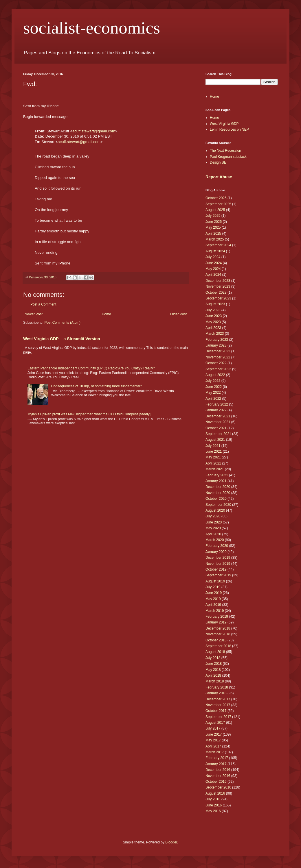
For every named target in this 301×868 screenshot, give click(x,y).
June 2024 (214, 263)
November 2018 (218, 634)
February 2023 (217, 340)
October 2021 (216, 428)
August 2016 (215, 793)
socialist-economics (92, 28)
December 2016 (218, 770)
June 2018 (214, 664)
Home (107, 314)
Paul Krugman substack (228, 157)
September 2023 (218, 298)
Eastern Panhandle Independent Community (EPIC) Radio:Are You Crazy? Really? (91, 368)
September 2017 (218, 717)
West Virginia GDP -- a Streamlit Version (62, 339)
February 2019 (217, 617)
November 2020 (218, 493)
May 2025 (213, 227)
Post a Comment (43, 304)
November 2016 (218, 776)
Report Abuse (219, 177)
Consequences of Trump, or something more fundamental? (97, 386)
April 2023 (213, 328)
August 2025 (215, 210)
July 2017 (213, 728)
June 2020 (214, 522)
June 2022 (214, 387)
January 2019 (216, 622)
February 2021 (217, 475)
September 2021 (218, 434)
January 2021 (216, 481)
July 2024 (213, 257)
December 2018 (218, 628)
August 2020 (215, 510)
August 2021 (215, 440)
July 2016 (213, 799)
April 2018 (213, 675)
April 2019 (213, 605)
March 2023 (215, 334)
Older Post (178, 314)
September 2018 (218, 646)
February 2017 (217, 758)
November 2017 (218, 705)
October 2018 (216, 640)
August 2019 (215, 581)
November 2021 (218, 422)
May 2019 (213, 599)
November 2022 (218, 357)
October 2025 (216, 198)
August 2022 (215, 375)
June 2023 (214, 316)
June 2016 (214, 805)
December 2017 (218, 699)
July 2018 (213, 658)
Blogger (171, 842)
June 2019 (214, 593)
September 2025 (218, 204)
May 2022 (213, 393)
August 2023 (215, 304)
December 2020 (218, 487)
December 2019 (218, 558)
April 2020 (213, 534)
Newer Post (34, 314)
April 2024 (213, 275)
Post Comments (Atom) (62, 323)
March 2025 (215, 239)
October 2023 (216, 293)
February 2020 (217, 546)
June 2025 (214, 222)
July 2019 (213, 587)
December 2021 (218, 416)
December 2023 (218, 281)
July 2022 (213, 381)
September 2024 (218, 245)
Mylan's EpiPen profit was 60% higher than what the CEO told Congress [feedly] (89, 414)
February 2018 (217, 687)
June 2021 (214, 451)
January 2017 (216, 764)
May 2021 (213, 457)
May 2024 (213, 269)
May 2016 (213, 811)
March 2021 (215, 469)
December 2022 (218, 351)
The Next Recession (225, 151)
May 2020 (213, 528)
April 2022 (213, 399)
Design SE (218, 162)
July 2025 (213, 216)
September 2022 (218, 369)
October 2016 (216, 782)
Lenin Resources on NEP (229, 129)
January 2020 (216, 552)
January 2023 (216, 345)
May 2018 (213, 670)
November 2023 (218, 286)
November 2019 (218, 564)
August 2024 (215, 251)
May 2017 (213, 740)
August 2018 (215, 652)
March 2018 (215, 681)
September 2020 (218, 505)
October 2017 (216, 711)
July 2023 (213, 310)
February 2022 (217, 404)
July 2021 (213, 446)
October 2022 (216, 363)
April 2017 (213, 746)
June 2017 (214, 734)
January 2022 (216, 410)
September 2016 (218, 787)
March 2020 (215, 540)
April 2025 (213, 234)
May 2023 (213, 322)
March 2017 (215, 752)
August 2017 (215, 723)
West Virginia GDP (224, 124)
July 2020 (213, 516)
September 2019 (218, 575)
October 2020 (216, 499)
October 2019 (216, 569)
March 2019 (215, 611)
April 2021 (213, 463)
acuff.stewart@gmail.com (94, 131)
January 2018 (216, 693)
